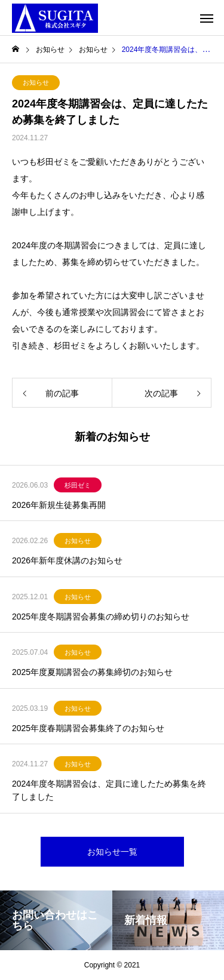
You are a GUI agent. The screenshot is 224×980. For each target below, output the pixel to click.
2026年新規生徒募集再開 (59, 505)
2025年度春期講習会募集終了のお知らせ (88, 728)
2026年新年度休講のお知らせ (67, 560)
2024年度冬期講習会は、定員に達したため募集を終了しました (109, 790)
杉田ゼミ (78, 485)
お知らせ (36, 82)
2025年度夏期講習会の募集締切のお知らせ (92, 672)
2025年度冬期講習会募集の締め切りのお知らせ (101, 617)
